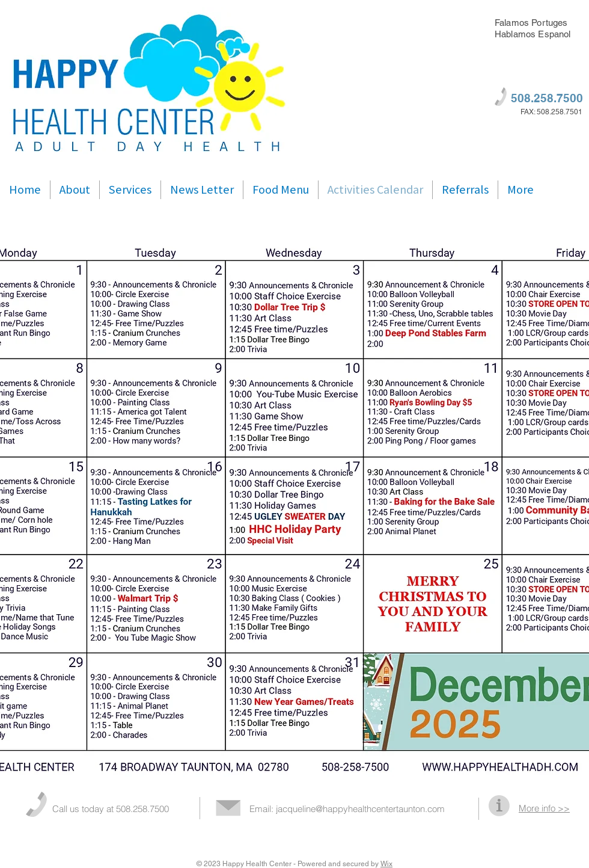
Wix (386, 864)
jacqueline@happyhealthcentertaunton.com (360, 809)
